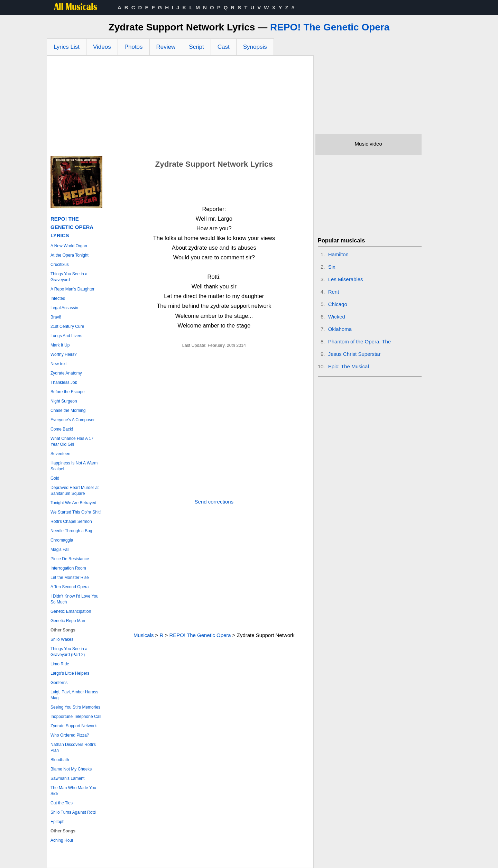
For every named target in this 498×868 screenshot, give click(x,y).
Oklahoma (340, 329)
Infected (58, 298)
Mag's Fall (60, 550)
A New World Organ (69, 246)
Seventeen (60, 454)
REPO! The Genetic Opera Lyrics (72, 227)
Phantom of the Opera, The (360, 341)
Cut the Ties (62, 803)
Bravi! (56, 317)
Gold (55, 478)
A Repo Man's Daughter (72, 289)
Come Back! (62, 429)
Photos (134, 47)
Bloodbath (60, 760)
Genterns (59, 683)
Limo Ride (60, 664)
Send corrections (214, 502)
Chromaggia (62, 540)
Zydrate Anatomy (66, 373)
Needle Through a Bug (71, 531)
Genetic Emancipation (71, 611)
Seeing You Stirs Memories (75, 707)
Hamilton (338, 254)
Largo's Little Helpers (70, 673)
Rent (334, 292)
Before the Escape (68, 392)
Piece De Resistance (70, 559)
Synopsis (255, 47)
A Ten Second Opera (70, 587)
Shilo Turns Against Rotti (73, 812)
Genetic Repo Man (68, 621)
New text (59, 364)
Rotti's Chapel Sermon (71, 521)
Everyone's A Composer (73, 420)
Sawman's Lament (67, 778)
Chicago (338, 304)
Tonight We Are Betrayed (73, 503)
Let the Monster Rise (70, 578)
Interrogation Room (68, 568)
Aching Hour (62, 840)
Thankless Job (64, 382)
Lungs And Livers (66, 336)
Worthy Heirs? (64, 354)
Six (332, 267)
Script (196, 47)
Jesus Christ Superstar (354, 354)
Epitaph (58, 822)
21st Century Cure (67, 326)
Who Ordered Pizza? (70, 735)
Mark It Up (60, 345)
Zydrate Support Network (73, 726)
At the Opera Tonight (70, 255)
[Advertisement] (180, 108)
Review (166, 47)
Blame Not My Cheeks (71, 769)
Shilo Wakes (62, 639)
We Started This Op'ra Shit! (76, 512)
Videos (102, 47)
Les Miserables (346, 279)
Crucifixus (60, 265)
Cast (224, 47)
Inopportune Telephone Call (76, 717)
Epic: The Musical (349, 366)
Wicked (337, 317)
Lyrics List (67, 47)
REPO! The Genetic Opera (330, 27)
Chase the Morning (68, 410)
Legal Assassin (64, 308)
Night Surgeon (64, 401)
